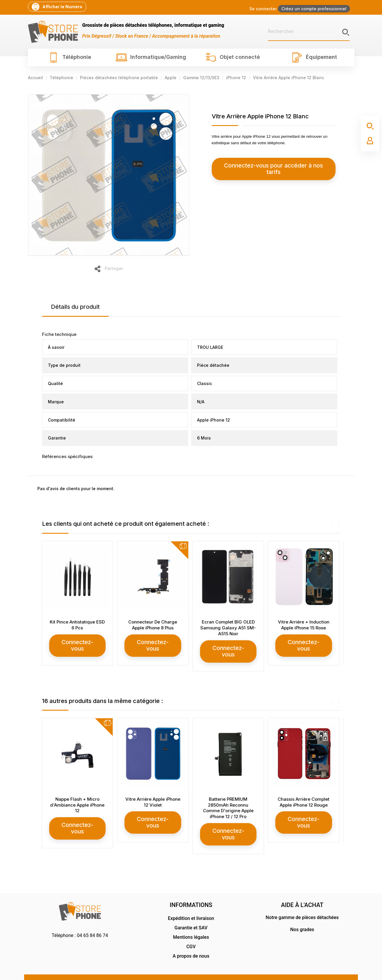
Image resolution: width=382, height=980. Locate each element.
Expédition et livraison (191, 904)
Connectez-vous (78, 642)
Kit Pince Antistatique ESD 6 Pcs (78, 625)
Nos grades (302, 915)
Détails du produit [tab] (75, 307)
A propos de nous (191, 942)
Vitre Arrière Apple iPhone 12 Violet (153, 795)
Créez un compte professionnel (314, 9)
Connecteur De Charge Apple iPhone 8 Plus (153, 625)
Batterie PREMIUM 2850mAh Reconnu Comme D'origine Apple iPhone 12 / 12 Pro (229, 801)
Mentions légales (191, 923)
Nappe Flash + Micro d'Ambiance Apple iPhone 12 (78, 798)
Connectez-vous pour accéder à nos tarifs (265, 166)
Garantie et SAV (191, 914)
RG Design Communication (332, 969)
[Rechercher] (309, 31)
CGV (191, 932)
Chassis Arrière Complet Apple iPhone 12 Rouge (304, 795)
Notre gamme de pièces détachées (302, 903)
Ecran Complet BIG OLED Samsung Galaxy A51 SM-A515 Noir (229, 628)
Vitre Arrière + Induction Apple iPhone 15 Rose (304, 625)
